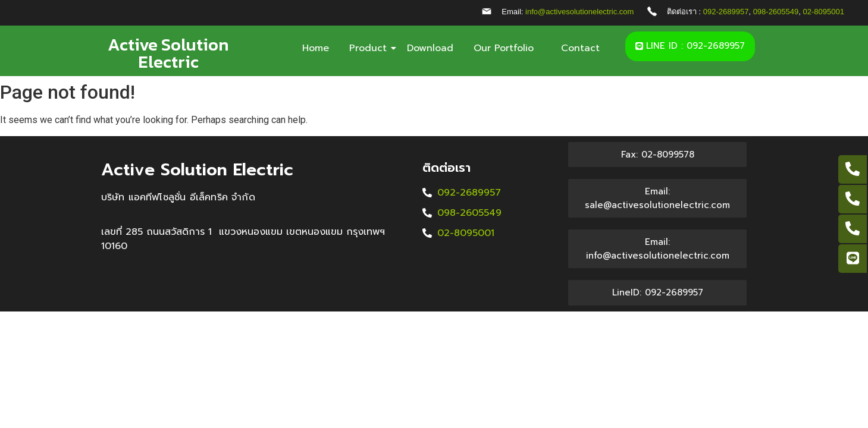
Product (370, 48)
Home (316, 48)
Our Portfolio (507, 48)
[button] (690, 46)
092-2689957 (726, 12)
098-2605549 (776, 12)
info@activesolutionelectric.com (579, 12)
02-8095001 (824, 12)
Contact (580, 48)
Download (430, 48)
